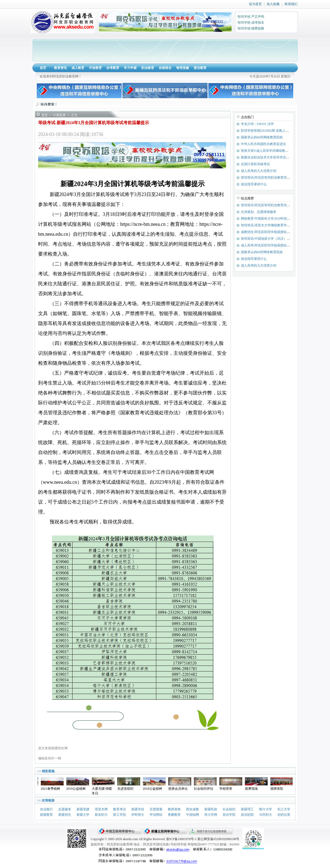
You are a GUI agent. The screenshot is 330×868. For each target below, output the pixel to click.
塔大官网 (211, 815)
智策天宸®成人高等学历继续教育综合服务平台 (274, 151)
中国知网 (193, 815)
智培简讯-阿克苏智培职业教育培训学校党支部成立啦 (278, 205)
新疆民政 (211, 809)
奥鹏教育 (174, 815)
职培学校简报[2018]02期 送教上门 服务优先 (272, 131)
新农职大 (101, 815)
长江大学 (284, 809)
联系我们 (291, 4)
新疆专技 (138, 809)
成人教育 (78, 68)
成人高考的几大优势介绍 (259, 171)
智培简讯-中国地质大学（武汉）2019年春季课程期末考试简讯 (285, 239)
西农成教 (193, 809)
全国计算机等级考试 (255, 164)
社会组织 (229, 809)
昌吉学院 (229, 815)
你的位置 (284, 815)
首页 (43, 68)
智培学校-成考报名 (251, 23)
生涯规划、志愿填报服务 (259, 212)
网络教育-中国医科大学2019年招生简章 (269, 219)
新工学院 (119, 815)
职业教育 (148, 68)
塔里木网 (101, 809)
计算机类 (59, 115)
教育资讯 (60, 68)
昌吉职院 (247, 815)
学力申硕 (130, 68)
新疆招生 (65, 815)
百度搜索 (156, 809)
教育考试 (119, 809)
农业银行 (46, 809)
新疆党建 (83, 809)
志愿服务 (65, 809)
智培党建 (183, 68)
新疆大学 (83, 815)
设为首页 (255, 4)
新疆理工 (247, 809)
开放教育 (95, 68)
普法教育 (200, 68)
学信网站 (156, 815)
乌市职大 (266, 815)
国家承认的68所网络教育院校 (262, 137)
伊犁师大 (138, 815)
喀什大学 (266, 809)
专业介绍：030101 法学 (257, 124)
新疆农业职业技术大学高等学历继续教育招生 (273, 157)
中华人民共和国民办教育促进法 (263, 144)
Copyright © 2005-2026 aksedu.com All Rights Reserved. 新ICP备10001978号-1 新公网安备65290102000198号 (165, 839)
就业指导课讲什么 (254, 184)
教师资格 (174, 809)
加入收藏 (273, 4)
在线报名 (165, 68)
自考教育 (113, 68)
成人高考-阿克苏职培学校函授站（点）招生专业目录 (278, 245)
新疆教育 (46, 815)
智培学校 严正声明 (251, 17)
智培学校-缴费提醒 (251, 28)
